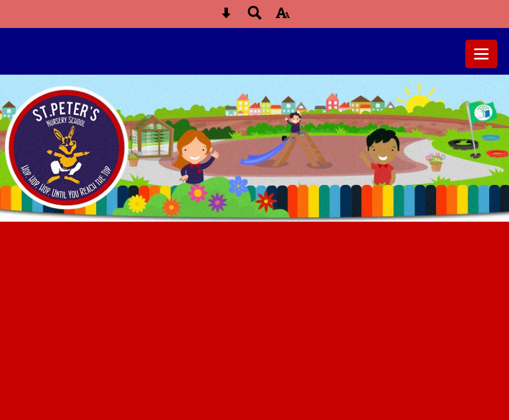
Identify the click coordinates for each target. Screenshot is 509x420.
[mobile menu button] (481, 54)
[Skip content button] (226, 17)
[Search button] (255, 17)
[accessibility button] (283, 17)
